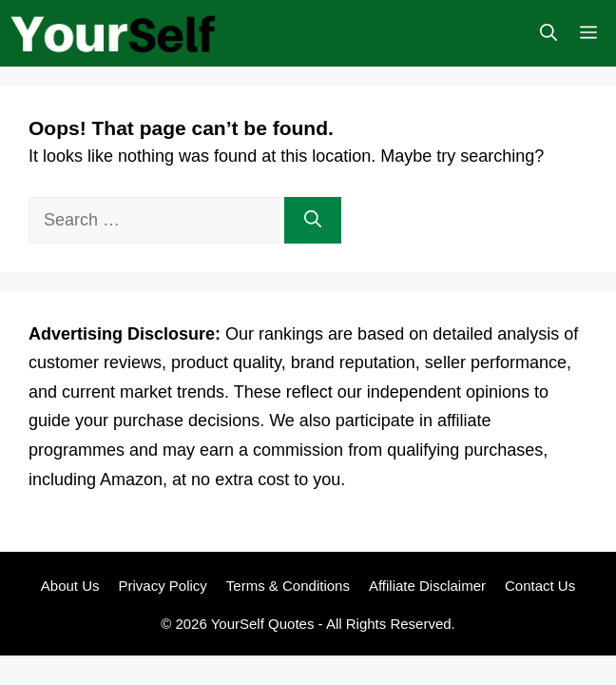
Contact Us (540, 586)
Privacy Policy (162, 586)
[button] (549, 33)
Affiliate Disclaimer (427, 586)
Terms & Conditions (288, 586)
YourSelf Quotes (263, 624)
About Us (70, 586)
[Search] (313, 220)
